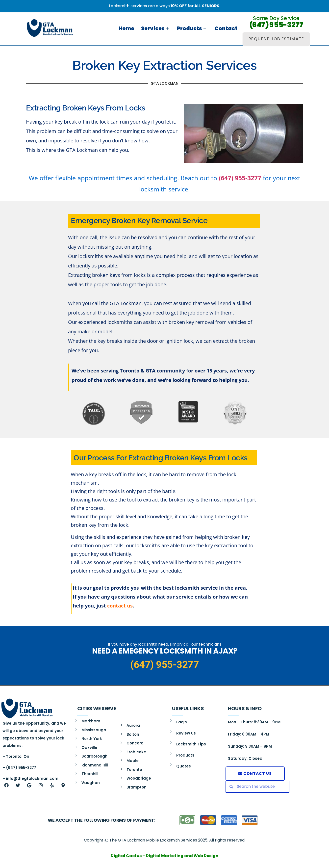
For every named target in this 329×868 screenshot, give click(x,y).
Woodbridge (139, 778)
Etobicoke (136, 752)
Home (129, 28)
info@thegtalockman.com (32, 778)
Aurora (133, 725)
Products (193, 28)
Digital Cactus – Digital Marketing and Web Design (164, 856)
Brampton (137, 787)
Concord (135, 743)
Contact (226, 28)
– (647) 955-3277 (19, 768)
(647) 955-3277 (276, 25)
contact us (120, 606)
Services (157, 28)
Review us (186, 733)
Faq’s (182, 722)
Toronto (134, 770)
